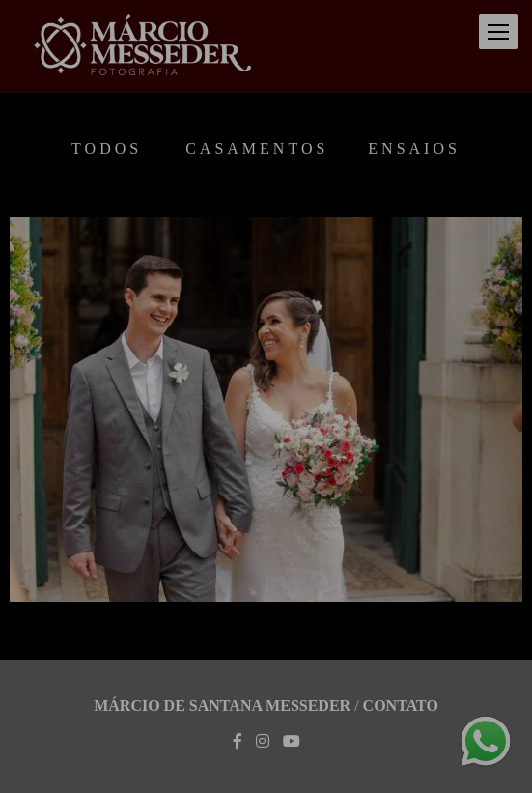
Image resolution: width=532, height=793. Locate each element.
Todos (107, 149)
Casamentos (257, 149)
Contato (401, 706)
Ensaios (414, 149)
